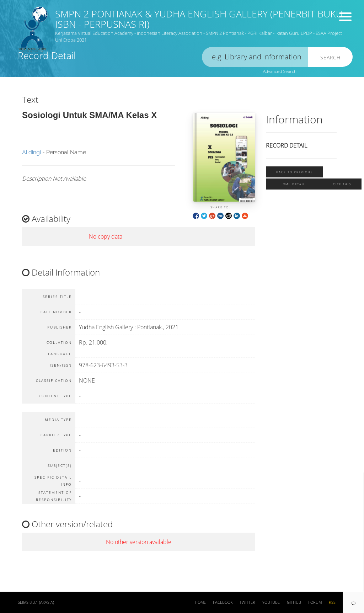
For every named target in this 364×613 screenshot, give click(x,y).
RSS (332, 602)
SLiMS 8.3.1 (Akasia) (36, 602)
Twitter (247, 602)
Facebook (223, 602)
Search (330, 57)
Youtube (271, 602)
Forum (315, 602)
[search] (255, 57)
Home (200, 602)
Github (294, 602)
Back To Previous (295, 172)
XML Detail (294, 184)
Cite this (342, 184)
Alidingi (31, 152)
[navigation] (353, 602)
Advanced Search (280, 71)
